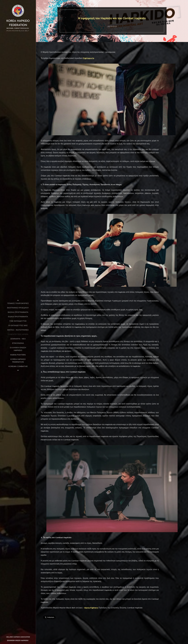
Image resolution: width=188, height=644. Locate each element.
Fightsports (89, 58)
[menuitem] (18, 303)
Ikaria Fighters (91, 608)
